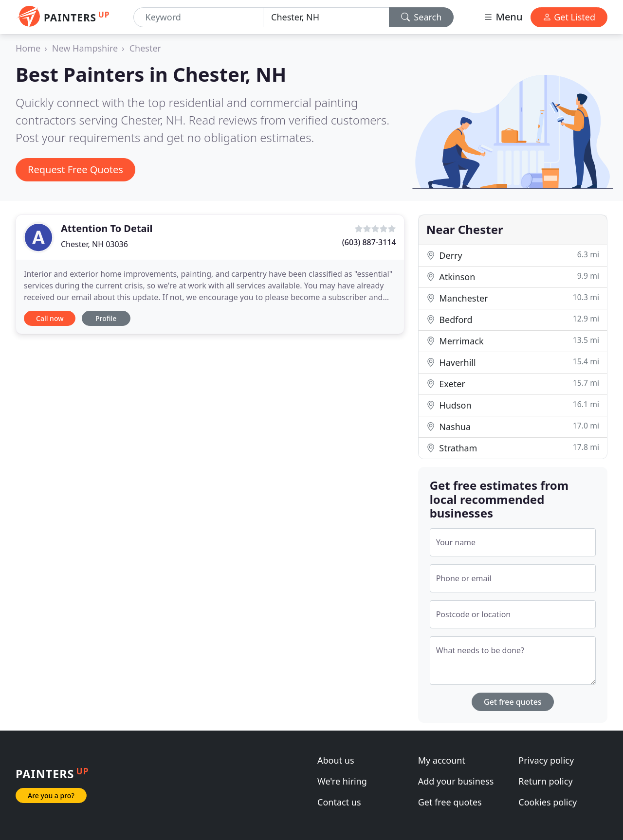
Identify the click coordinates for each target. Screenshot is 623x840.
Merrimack (513, 341)
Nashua (513, 426)
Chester (145, 48)
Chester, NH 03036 (94, 244)
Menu (503, 17)
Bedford (513, 319)
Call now (50, 318)
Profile (106, 318)
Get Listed (569, 17)
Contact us (339, 802)
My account (442, 760)
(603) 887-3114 (369, 242)
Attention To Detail (107, 228)
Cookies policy (548, 802)
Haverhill (513, 362)
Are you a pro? (51, 795)
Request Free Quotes (75, 170)
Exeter (513, 384)
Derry (513, 255)
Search (421, 17)
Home (28, 48)
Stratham (513, 448)
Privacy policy (546, 760)
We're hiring (342, 781)
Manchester (513, 298)
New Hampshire (85, 48)
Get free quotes (513, 702)
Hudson (513, 405)
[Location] (326, 17)
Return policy (545, 781)
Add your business (456, 781)
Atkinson (513, 277)
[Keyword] (199, 17)
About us (336, 760)
